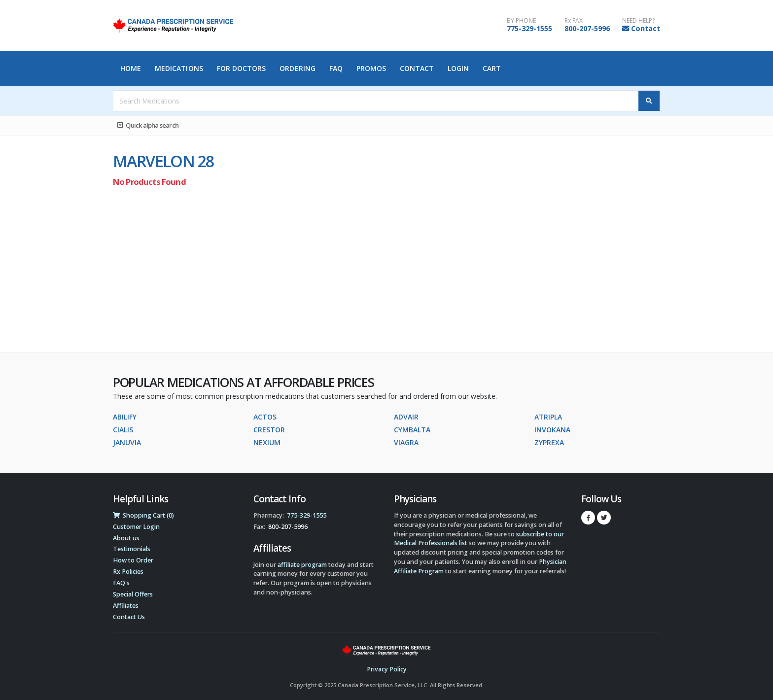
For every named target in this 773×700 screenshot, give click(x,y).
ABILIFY (125, 417)
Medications (179, 68)
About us (126, 538)
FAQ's (121, 583)
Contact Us (129, 617)
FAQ (336, 68)
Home (131, 68)
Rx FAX (574, 21)
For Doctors (242, 68)
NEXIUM (267, 442)
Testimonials (132, 549)
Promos (371, 68)
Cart (492, 68)
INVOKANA (552, 430)
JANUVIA (127, 442)
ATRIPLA (548, 417)
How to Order (133, 560)
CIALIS (123, 430)
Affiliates (126, 606)
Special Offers (133, 594)
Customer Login (136, 527)
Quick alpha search (148, 125)
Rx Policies (128, 572)
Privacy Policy (387, 669)
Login (458, 68)
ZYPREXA (549, 442)
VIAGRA (406, 442)
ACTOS (265, 417)
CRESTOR (269, 430)
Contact (646, 28)
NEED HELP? (638, 21)
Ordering (298, 68)
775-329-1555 (529, 28)
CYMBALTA (412, 430)
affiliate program (302, 565)
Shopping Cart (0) (143, 515)
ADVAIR (406, 417)
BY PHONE (521, 21)
